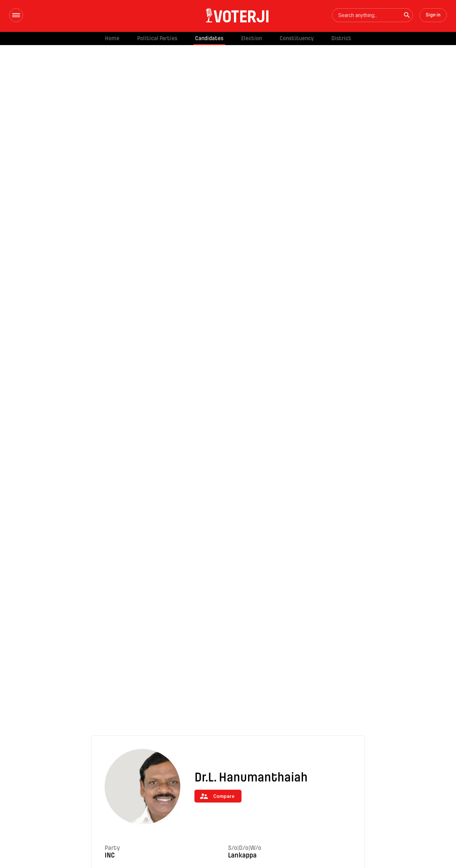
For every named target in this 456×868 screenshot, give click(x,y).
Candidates (209, 38)
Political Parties (157, 38)
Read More (124, 804)
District (341, 38)
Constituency (297, 38)
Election (252, 38)
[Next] (365, 773)
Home (112, 38)
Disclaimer (398, 849)
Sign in (433, 15)
